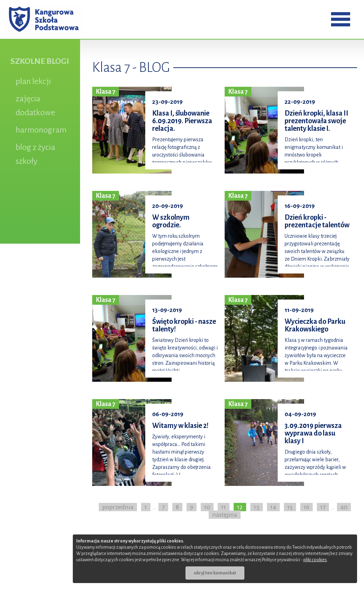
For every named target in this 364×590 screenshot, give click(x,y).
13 (257, 507)
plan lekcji (33, 81)
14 (273, 507)
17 (323, 507)
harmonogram (41, 130)
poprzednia (118, 507)
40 (344, 507)
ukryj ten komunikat (215, 573)
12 (240, 507)
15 (290, 507)
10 (207, 507)
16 (306, 507)
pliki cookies (315, 560)
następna (225, 515)
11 (224, 507)
